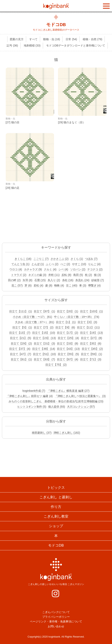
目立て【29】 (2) (21, 343)
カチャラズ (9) (33, 269)
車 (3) (83, 285)
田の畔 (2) (14, 280)
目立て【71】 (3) (91, 359)
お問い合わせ (56, 626)
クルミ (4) (50, 269)
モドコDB (56, 25)
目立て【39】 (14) (44, 349)
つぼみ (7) (91, 259)
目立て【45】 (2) (92, 349)
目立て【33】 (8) (68, 343)
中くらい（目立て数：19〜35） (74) (77, 317)
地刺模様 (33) (32, 45)
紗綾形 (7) (98, 280)
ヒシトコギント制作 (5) (32, 407)
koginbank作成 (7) (34, 391)
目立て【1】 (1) (66, 322)
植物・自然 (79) (93, 39)
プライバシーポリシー (56, 617)
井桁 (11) (54, 275)
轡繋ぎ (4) (95, 285)
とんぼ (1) (38, 264)
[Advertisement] (56, 220)
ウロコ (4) (16, 269)
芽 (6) (28, 285)
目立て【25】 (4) (68, 338)
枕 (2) (88, 275)
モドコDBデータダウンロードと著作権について (76, 45)
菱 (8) (49, 285)
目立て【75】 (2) (56, 365)
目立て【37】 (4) (20, 349)
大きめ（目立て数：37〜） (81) (35, 322)
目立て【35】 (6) (91, 343)
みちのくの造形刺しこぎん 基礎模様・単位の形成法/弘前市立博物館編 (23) (56, 401)
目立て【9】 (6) (65, 327)
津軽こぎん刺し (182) (67, 433)
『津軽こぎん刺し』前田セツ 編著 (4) (29, 396)
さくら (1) (77, 259)
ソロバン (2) (78, 269)
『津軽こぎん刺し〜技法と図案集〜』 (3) (80, 396)
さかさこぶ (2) (60, 259)
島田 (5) (78, 275)
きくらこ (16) (23, 259)
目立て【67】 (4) (68, 359)
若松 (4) (39, 285)
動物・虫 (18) (52, 39)
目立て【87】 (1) (44, 311)
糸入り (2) (54, 280)
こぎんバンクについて (56, 612)
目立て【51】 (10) (44, 354)
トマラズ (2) (19, 275)
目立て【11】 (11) (88, 327)
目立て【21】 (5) (21, 338)
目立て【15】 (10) (44, 333)
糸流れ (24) (82, 280)
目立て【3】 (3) (87, 322)
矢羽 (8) (28, 280)
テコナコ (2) (95, 269)
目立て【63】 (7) (44, 359)
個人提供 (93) (57, 407)
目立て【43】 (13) (68, 349)
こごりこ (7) (41, 259)
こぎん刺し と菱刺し (56, 497)
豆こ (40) (72, 285)
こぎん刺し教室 (56, 516)
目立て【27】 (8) (92, 338)
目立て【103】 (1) (92, 311)
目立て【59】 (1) (92, 354)
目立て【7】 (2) (44, 327)
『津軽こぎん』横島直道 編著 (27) (68, 391)
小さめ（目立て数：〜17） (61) (32, 317)
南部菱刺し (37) (42, 433)
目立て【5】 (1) (22, 327)
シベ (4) (63, 269)
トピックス (56, 488)
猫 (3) (97, 275)
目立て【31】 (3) (44, 343)
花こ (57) (17, 285)
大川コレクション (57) (81, 407)
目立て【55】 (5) (68, 354)
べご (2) (65, 264)
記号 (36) (12, 45)
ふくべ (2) (52, 264)
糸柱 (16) (68, 280)
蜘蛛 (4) (59, 285)
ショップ (56, 526)
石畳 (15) (40, 280)
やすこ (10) (79, 264)
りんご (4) (94, 264)
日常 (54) (71, 39)
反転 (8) (66, 275)
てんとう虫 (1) (20, 264)
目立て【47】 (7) (21, 354)
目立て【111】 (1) (21, 311)
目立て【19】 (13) (92, 333)
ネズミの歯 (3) (37, 275)
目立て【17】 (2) (68, 333)
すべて (33, 39)
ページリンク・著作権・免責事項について (56, 621)
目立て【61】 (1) (21, 359)
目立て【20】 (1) (68, 311)
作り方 (56, 507)
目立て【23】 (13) (44, 338)
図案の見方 (17, 39)
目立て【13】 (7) (20, 333)
